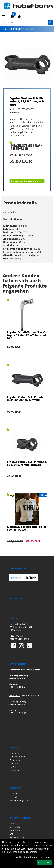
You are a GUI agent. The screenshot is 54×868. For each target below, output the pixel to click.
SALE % (13, 767)
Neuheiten (14, 770)
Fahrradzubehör (17, 757)
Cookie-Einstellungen (26, 857)
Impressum (15, 831)
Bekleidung (15, 764)
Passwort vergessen (19, 800)
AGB (11, 834)
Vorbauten (30, 29)
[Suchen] (50, 23)
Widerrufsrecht (17, 838)
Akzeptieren (44, 863)
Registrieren (15, 797)
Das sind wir (15, 827)
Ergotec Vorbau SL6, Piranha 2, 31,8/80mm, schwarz (27, 101)
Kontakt (13, 824)
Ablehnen (46, 857)
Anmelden (14, 794)
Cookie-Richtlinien (28, 852)
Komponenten (16, 29)
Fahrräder (14, 753)
